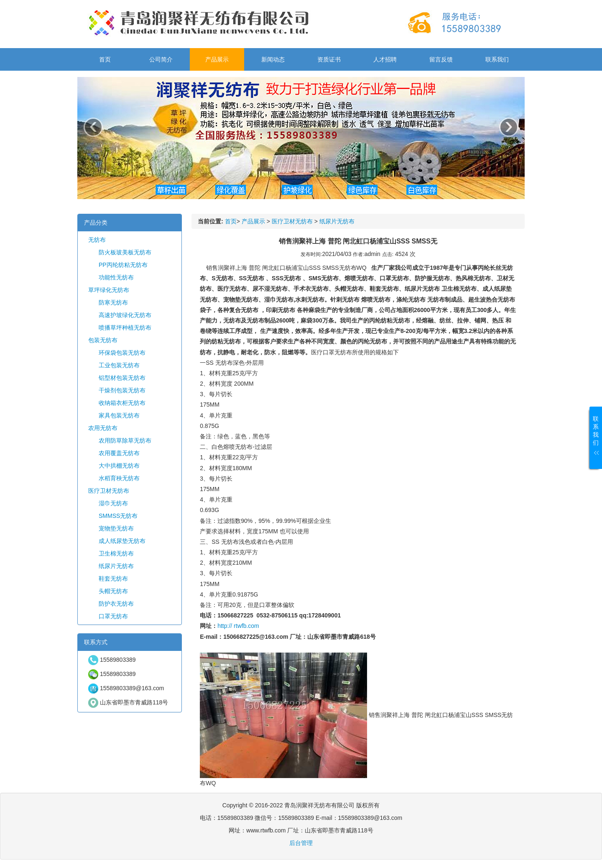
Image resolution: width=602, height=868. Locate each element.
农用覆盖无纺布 (119, 453)
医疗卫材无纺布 (109, 491)
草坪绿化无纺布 (109, 290)
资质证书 (329, 59)
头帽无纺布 (113, 591)
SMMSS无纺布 (118, 516)
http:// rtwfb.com (238, 626)
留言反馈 (441, 59)
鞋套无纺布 (113, 579)
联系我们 (497, 59)
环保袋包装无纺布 (122, 353)
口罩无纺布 (113, 616)
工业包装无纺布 (119, 365)
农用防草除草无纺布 (125, 440)
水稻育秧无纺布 (119, 478)
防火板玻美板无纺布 (125, 252)
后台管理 (301, 843)
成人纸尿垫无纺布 (122, 541)
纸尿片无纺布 (116, 566)
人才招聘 (385, 59)
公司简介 (161, 59)
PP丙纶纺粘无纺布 (123, 265)
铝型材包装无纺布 (122, 378)
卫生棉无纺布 (116, 553)
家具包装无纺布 (119, 415)
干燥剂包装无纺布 (122, 390)
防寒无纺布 (113, 302)
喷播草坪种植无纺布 (125, 328)
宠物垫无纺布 (116, 528)
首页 (105, 59)
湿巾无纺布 (113, 503)
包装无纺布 (103, 340)
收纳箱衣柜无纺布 (122, 403)
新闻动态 (273, 59)
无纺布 (97, 240)
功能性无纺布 (116, 277)
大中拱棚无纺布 (119, 466)
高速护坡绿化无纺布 (125, 315)
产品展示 (217, 59)
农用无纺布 (103, 428)
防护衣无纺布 (116, 604)
